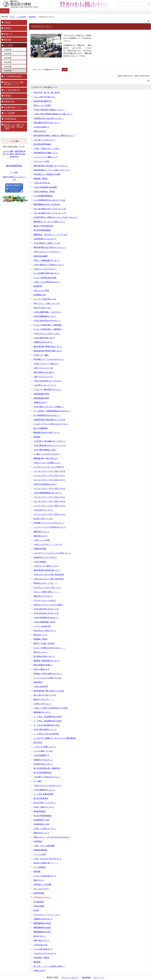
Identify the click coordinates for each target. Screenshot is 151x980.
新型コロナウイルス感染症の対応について (14, 83)
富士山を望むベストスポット (45, 803)
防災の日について (41, 635)
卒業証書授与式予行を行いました (47, 123)
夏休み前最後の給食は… (43, 665)
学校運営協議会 (10, 119)
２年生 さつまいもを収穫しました (47, 463)
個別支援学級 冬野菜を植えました (47, 570)
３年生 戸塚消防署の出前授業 (45, 187)
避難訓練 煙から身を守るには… (46, 458)
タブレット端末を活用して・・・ (47, 592)
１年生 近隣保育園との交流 (44, 622)
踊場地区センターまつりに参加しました (49, 222)
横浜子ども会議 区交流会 (44, 643)
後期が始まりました (41, 532)
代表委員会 (38, 841)
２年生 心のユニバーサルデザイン (47, 252)
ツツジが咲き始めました (43, 949)
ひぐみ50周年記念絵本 (13, 76)
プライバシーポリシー (70, 977)
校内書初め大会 (40, 295)
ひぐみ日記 (22, 17)
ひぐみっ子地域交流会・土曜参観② (48, 325)
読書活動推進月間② (41, 394)
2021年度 (8, 62)
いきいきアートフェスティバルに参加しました (52, 553)
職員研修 (37, 962)
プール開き (38, 781)
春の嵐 (36, 910)
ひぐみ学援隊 (9, 113)
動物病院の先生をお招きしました (47, 432)
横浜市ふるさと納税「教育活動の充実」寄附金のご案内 (14, 127)
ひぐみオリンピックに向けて (45, 600)
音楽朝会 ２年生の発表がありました (48, 674)
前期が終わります (41, 536)
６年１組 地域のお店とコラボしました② (50, 209)
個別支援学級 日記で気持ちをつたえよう (50, 247)
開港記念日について (41, 833)
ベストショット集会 (41, 161)
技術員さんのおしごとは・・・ (46, 583)
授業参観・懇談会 (41, 179)
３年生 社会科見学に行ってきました (48, 381)
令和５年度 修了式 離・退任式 (47, 92)
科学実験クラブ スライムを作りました (49, 523)
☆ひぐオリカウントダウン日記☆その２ (49, 506)
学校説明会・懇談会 (41, 958)
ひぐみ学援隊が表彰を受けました (47, 273)
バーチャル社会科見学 (42, 626)
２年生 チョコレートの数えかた (46, 364)
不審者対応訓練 (40, 549)
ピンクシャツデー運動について (46, 157)
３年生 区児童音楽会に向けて (45, 484)
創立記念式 (38, 742)
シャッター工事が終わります (45, 299)
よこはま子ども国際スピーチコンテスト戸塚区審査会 (55, 738)
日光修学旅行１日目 (41, 824)
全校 (65, 70)
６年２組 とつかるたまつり (44, 140)
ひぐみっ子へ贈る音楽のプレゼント (48, 389)
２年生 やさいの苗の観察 (44, 846)
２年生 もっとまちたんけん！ (45, 269)
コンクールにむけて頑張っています (48, 678)
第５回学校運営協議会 (42, 144)
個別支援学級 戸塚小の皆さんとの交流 (49, 691)
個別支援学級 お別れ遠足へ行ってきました (50, 166)
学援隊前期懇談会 (41, 850)
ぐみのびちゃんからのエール (45, 953)
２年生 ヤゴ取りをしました (45, 829)
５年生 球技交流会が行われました (47, 321)
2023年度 (32, 17)
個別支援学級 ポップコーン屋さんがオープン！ (52, 170)
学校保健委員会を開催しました (46, 153)
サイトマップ (99, 977)
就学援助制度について (13, 107)
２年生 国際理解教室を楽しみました (48, 493)
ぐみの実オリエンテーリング (45, 385)
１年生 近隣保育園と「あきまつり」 (48, 312)
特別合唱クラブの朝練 (42, 884)
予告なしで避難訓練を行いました (47, 260)
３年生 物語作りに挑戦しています (47, 243)
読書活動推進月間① (41, 398)
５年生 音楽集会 (40, 562)
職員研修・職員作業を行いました (47, 661)
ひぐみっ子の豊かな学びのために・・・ (49, 648)
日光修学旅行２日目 (41, 820)
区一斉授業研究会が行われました (47, 415)
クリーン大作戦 (40, 854)
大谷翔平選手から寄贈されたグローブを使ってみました (55, 217)
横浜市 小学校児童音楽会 (43, 226)
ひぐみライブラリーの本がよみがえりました (51, 424)
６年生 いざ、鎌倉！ (42, 355)
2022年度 (8, 58)
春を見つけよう (40, 936)
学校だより (9, 34)
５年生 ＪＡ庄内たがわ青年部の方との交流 (50, 708)
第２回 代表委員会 (41, 798)
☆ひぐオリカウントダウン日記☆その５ (49, 488)
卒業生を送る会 (40, 131)
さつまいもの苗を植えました (45, 876)
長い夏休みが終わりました (44, 656)
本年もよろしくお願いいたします (47, 303)
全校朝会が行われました (43, 760)
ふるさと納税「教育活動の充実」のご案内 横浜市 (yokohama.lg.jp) (14, 154)
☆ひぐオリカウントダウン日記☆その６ (49, 480)
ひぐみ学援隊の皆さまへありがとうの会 (49, 200)
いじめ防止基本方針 (12, 90)
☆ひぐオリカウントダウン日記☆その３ (49, 501)
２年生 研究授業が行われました (46, 618)
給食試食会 (38, 682)
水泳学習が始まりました (43, 764)
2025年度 (8, 50)
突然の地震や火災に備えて (44, 372)
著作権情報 (86, 977)
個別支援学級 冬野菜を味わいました (48, 346)
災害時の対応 (9, 102)
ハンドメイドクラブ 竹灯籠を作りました (50, 527)
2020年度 (8, 67)
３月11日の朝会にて (42, 127)
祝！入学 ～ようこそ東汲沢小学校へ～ (49, 966)
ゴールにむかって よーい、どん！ (47, 915)
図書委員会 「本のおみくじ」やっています (50, 235)
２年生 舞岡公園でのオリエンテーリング (50, 445)
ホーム (5, 11)
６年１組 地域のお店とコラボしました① (50, 213)
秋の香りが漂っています (43, 519)
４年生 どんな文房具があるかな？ (47, 282)
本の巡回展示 (39, 902)
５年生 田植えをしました (44, 807)
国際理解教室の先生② (42, 927)
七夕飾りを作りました (42, 704)
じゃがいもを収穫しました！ (45, 747)
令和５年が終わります (42, 308)
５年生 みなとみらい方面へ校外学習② (49, 574)
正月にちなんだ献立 (41, 290)
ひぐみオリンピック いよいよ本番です (49, 467)
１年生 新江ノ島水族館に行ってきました (50, 441)
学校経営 (8, 28)
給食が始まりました (41, 940)
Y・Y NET (14, 172)
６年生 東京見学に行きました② (46, 609)
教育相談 (8, 96)
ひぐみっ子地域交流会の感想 (45, 278)
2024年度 (8, 54)
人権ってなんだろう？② (43, 368)
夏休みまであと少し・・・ (44, 699)
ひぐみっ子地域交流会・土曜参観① (48, 329)
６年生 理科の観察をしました (45, 729)
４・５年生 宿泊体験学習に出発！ (47, 725)
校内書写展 (38, 286)
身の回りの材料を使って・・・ (46, 863)
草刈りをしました (41, 652)
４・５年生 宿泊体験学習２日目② (48, 721)
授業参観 (37, 871)
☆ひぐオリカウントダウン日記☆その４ (49, 497)
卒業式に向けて (40, 971)
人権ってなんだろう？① (43, 377)
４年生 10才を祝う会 (42, 183)
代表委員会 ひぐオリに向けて (45, 557)
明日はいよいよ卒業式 (42, 105)
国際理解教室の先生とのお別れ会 (47, 204)
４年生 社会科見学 (41, 686)
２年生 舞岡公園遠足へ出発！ (45, 450)
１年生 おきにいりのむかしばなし (47, 334)
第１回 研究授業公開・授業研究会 (47, 768)
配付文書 (8, 40)
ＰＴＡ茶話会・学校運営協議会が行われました (52, 411)
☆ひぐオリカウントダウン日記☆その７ (49, 476)
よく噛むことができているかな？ (47, 454)
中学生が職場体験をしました (45, 316)
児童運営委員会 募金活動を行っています (50, 420)
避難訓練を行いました (42, 712)
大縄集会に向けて (41, 402)
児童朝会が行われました (43, 919)
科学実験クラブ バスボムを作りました (49, 359)
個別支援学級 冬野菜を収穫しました (48, 351)
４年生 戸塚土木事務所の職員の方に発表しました (53, 114)
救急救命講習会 (40, 811)
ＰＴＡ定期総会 (40, 867)
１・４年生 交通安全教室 (43, 794)
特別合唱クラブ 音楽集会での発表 (47, 174)
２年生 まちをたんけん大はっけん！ (48, 785)
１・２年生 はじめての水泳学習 (46, 734)
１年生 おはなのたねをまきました (48, 859)
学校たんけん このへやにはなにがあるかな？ (52, 837)
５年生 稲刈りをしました (43, 510)
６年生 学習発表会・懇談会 (44, 191)
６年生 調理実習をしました (44, 790)
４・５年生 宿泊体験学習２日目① (48, 717)
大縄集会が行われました (43, 342)
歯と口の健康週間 (41, 428)
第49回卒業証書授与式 (42, 101)
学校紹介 (8, 22)
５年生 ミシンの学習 (42, 540)
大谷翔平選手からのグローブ (45, 239)
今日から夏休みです (41, 669)
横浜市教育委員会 (14, 166)
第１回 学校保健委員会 (43, 773)
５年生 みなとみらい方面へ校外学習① (49, 579)
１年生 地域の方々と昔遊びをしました (49, 265)
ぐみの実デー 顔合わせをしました (47, 777)
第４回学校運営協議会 (42, 230)
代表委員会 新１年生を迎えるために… (49, 118)
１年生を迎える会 (41, 945)
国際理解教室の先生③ (42, 923)
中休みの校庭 (39, 906)
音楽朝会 (37, 437)
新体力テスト (39, 880)
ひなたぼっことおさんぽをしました (48, 587)
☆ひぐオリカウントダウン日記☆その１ (49, 514)
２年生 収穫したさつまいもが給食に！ (49, 407)
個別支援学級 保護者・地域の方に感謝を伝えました (54, 135)
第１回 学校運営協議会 (43, 816)
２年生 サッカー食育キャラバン (46, 566)
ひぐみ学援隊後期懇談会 (43, 196)
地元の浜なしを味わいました (45, 631)
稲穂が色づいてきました (43, 596)
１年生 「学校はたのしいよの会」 (47, 148)
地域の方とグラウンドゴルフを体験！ (48, 605)
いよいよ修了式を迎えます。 (45, 97)
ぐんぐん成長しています (43, 751)
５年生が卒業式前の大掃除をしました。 (49, 110)
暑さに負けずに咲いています (45, 695)
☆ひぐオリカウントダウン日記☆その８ (49, 471)
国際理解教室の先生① (42, 932)
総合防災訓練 (39, 893)
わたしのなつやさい (41, 889)
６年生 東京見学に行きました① (46, 613)
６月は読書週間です (41, 755)
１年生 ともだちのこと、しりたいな (48, 544)
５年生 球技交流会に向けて (44, 338)
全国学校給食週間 (41, 256)
